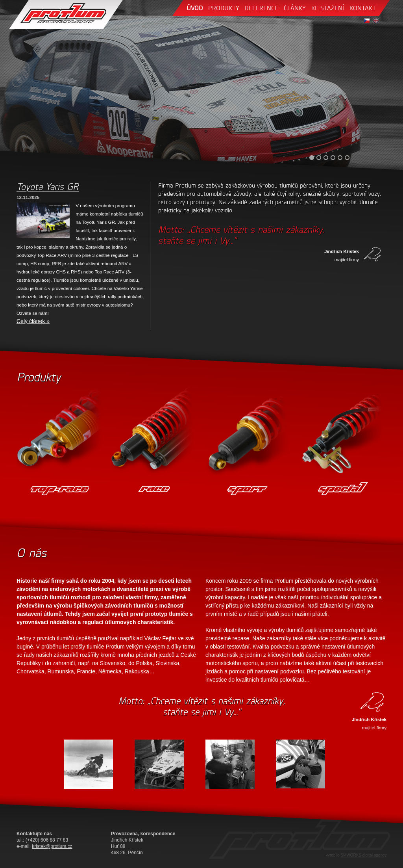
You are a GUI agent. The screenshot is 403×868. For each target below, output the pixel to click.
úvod (195, 8)
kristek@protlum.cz (52, 846)
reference (262, 8)
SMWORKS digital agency (363, 855)
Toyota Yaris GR (48, 187)
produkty (224, 8)
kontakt (363, 8)
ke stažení (328, 8)
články (295, 8)
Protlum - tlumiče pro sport (66, 14)
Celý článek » (33, 321)
